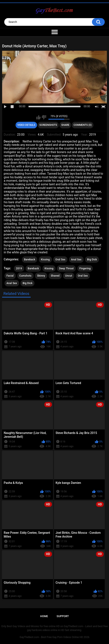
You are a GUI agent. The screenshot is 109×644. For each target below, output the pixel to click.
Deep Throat (66, 268)
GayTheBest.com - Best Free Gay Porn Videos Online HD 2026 (54, 637)
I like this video (38, 117)
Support (63, 616)
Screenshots (48, 125)
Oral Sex (60, 260)
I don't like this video (44, 117)
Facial (10, 276)
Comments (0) (83, 125)
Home (44, 616)
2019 (19, 268)
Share (65, 125)
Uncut (69, 276)
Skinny (41, 276)
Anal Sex (76, 260)
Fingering (85, 268)
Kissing (45, 260)
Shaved (55, 276)
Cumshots (25, 276)
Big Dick (92, 260)
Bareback (30, 260)
